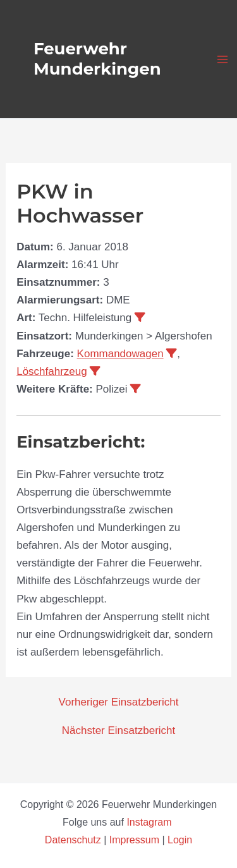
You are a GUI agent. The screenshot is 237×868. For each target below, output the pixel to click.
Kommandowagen (120, 354)
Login (180, 840)
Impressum (134, 840)
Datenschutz (74, 840)
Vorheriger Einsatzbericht (119, 702)
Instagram (150, 822)
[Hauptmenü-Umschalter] (223, 59)
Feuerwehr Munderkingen (97, 58)
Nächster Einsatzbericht (119, 730)
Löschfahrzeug (52, 371)
